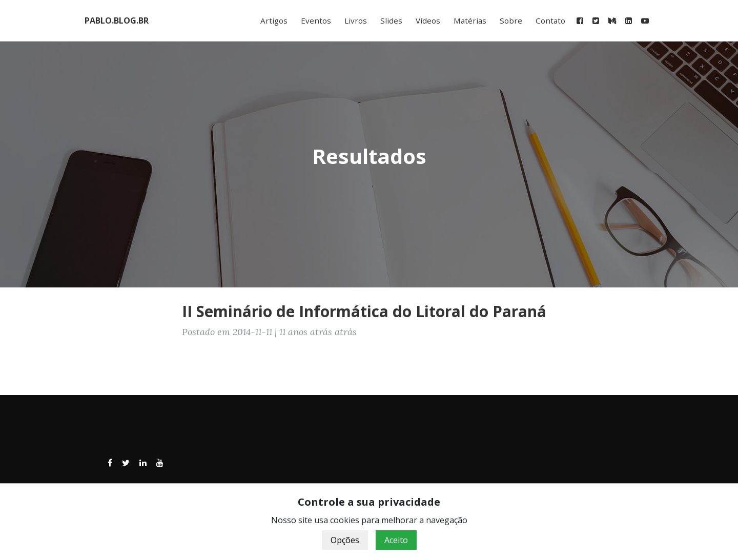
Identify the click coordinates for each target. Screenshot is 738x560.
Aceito (396, 540)
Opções (345, 540)
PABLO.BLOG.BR (117, 20)
